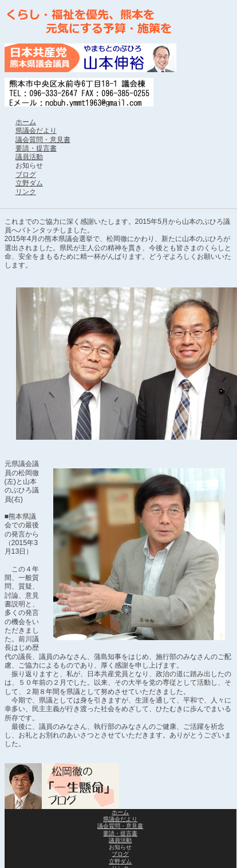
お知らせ (29, 165)
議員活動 (29, 157)
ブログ (26, 175)
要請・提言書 (36, 148)
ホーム (26, 122)
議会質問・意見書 (43, 140)
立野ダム (29, 183)
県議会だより (36, 131)
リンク (26, 192)
